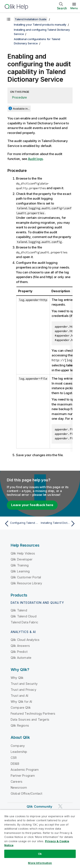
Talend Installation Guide (31, 19)
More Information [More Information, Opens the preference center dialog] (40, 863)
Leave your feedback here (32, 505)
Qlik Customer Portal (26, 577)
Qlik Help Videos (23, 553)
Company (18, 745)
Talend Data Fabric (24, 622)
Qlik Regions (20, 725)
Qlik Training (20, 565)
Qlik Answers (20, 645)
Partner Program (23, 775)
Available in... (21, 109)
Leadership (19, 751)
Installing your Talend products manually (40, 25)
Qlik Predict (19, 651)
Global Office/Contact (26, 793)
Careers (17, 781)
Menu (74, 8)
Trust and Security (24, 683)
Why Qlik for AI (21, 701)
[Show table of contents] (9, 19)
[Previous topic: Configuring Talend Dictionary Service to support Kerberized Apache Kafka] (21, 523)
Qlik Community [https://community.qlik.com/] (39, 806)
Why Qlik (17, 677)
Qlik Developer (22, 559)
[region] (40, 839)
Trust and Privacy (23, 689)
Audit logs (36, 159)
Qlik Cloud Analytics (25, 639)
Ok (40, 854)
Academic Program (25, 769)
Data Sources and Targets (30, 719)
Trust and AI (19, 695)
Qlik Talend (19, 610)
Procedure (20, 97)
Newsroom (19, 787)
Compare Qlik (21, 707)
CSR (14, 757)
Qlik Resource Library (26, 583)
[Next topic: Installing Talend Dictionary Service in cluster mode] (59, 523)
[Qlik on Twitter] (60, 806)
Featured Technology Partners (33, 713)
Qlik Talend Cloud (24, 616)
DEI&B (15, 763)
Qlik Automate (21, 657)
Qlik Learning (20, 571)
